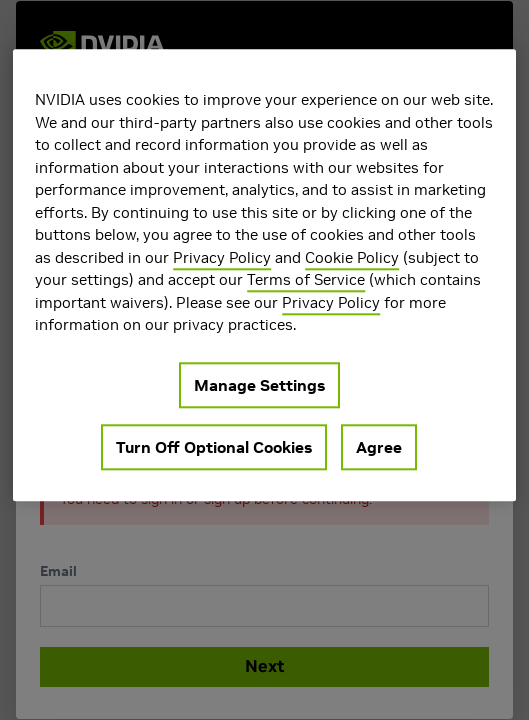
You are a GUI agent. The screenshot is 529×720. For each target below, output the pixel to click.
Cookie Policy (352, 257)
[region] (264, 275)
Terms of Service (306, 279)
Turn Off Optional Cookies (214, 447)
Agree (379, 447)
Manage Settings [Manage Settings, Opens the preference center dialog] (259, 385)
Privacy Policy (222, 257)
